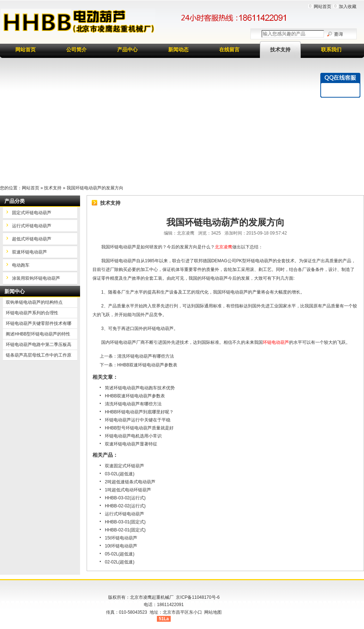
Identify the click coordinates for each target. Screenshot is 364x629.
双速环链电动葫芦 (29, 252)
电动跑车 (21, 265)
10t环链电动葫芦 (121, 546)
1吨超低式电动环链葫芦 (128, 490)
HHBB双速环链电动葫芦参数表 (147, 365)
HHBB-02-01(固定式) (125, 530)
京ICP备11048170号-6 (198, 597)
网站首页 (323, 7)
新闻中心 (15, 291)
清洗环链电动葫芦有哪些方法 (146, 356)
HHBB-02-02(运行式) (125, 506)
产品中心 (127, 50)
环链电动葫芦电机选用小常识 (133, 436)
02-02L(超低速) (120, 562)
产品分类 (15, 201)
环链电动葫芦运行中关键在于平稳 (138, 420)
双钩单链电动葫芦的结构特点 (34, 302)
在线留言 (229, 50)
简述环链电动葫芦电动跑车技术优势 (140, 388)
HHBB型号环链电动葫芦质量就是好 (139, 428)
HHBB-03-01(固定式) (125, 522)
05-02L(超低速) (120, 554)
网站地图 (213, 612)
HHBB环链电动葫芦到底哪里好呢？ (139, 412)
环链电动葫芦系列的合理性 (32, 313)
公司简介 (76, 50)
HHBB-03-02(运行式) (125, 498)
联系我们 (331, 50)
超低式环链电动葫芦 (32, 239)
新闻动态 (178, 50)
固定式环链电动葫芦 (32, 213)
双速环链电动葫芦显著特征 (131, 444)
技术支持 (280, 50)
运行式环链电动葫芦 (124, 514)
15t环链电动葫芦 (121, 538)
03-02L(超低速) (120, 474)
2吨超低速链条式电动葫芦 (130, 482)
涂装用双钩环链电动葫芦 (36, 278)
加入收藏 (348, 7)
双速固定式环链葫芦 (124, 466)
